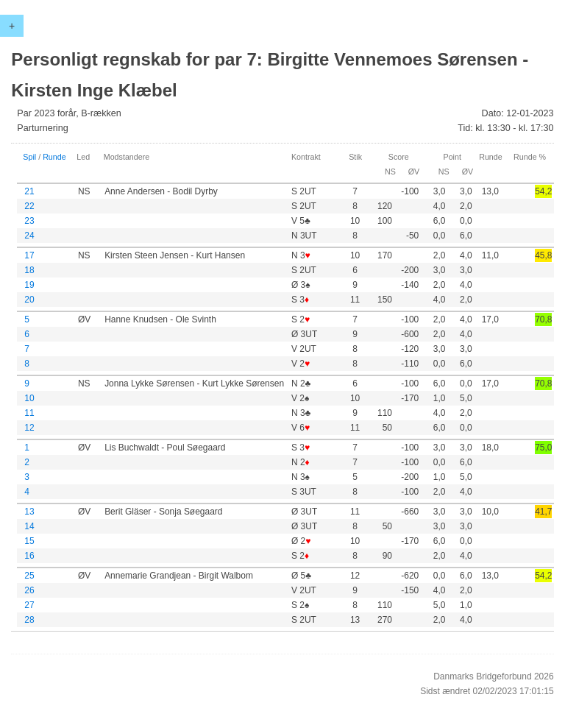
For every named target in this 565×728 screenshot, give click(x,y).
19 (29, 285)
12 (29, 428)
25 (29, 576)
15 (29, 541)
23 (29, 221)
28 (29, 620)
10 (29, 398)
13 (29, 512)
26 (29, 590)
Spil (29, 157)
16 (29, 556)
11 (29, 413)
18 (29, 270)
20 (29, 300)
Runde (54, 157)
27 (29, 605)
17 (29, 255)
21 (29, 191)
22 (29, 206)
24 (29, 236)
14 (29, 526)
